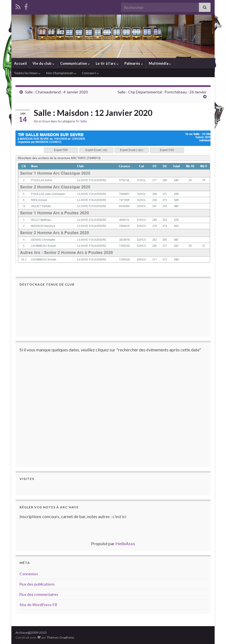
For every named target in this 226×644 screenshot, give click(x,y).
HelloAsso (125, 543)
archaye (44, 121)
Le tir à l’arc (107, 63)
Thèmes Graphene (60, 637)
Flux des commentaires (39, 594)
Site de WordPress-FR (38, 605)
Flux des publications (37, 584)
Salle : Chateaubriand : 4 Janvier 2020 (56, 92)
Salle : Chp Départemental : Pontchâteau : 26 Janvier (162, 92)
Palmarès (134, 63)
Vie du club (43, 63)
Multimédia (160, 63)
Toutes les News (27, 73)
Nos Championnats (61, 73)
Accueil (20, 63)
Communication (75, 63)
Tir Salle (81, 121)
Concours (90, 73)
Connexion (29, 574)
